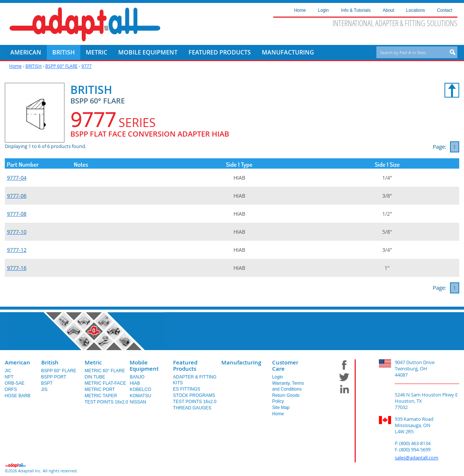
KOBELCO (140, 389)
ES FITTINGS (187, 389)
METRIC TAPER (101, 396)
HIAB (135, 383)
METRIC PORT (100, 389)
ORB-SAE (15, 383)
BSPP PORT (54, 377)
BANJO (137, 377)
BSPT (47, 383)
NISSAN (138, 402)
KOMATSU (140, 396)
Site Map (281, 408)
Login (277, 377)
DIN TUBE (95, 377)
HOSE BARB (18, 396)
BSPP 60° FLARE (61, 66)
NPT (9, 377)
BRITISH (34, 66)
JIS (44, 389)
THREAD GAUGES (192, 408)
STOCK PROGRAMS (194, 395)
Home (15, 66)
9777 (87, 66)
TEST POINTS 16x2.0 (106, 402)
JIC (8, 371)
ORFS (11, 389)
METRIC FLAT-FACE (105, 383)
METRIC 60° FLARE (105, 371)
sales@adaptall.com (416, 458)
